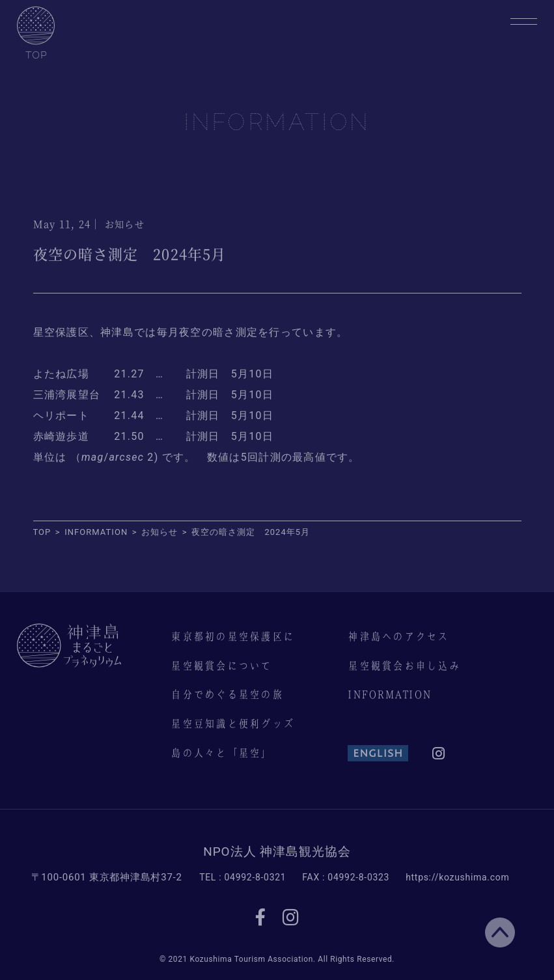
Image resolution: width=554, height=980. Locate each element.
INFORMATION (389, 694)
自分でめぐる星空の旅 (227, 694)
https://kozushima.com (457, 877)
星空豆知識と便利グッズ (232, 724)
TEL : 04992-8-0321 (242, 877)
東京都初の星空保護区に (232, 636)
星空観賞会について (221, 666)
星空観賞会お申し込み (404, 666)
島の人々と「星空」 (221, 753)
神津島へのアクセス (398, 636)
